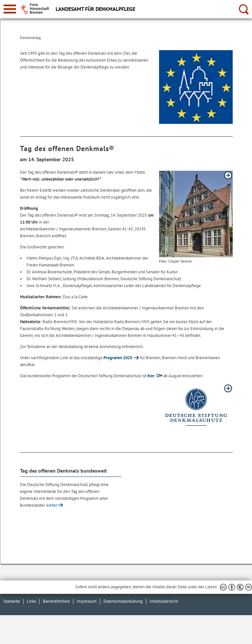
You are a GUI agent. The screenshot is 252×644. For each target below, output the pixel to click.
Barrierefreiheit (56, 601)
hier (151, 376)
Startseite (12, 601)
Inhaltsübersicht (164, 601)
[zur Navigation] (10, 9)
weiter (52, 505)
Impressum (87, 601)
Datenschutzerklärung (123, 601)
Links (31, 601)
